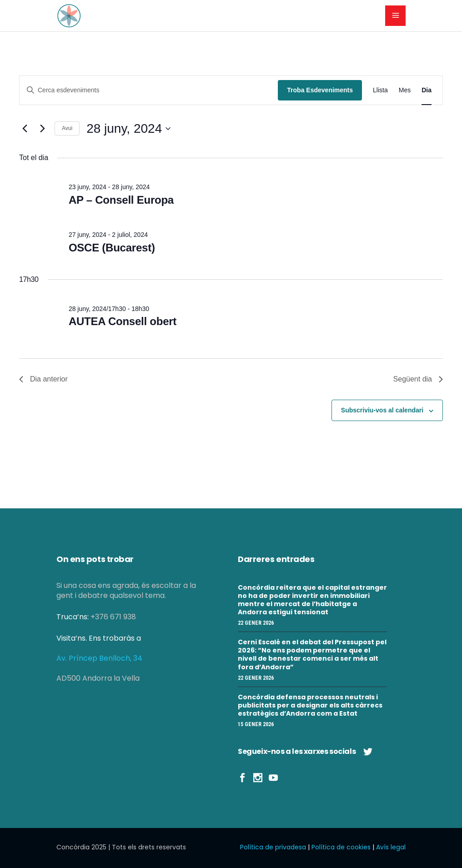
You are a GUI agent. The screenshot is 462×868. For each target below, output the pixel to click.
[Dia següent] (42, 129)
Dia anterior (43, 379)
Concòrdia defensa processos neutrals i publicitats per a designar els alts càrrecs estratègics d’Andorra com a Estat (310, 705)
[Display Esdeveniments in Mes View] (405, 90)
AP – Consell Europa (121, 200)
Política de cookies (341, 847)
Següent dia (418, 379)
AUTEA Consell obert (123, 321)
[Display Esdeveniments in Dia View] (427, 90)
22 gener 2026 (256, 623)
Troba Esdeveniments (320, 90)
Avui (67, 128)
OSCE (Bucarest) (112, 248)
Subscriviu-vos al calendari (382, 410)
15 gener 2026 (256, 724)
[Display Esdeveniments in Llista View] (380, 90)
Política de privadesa (273, 847)
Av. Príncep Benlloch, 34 (99, 658)
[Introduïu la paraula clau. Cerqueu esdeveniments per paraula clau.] (149, 90)
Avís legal (391, 847)
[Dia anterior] (25, 129)
